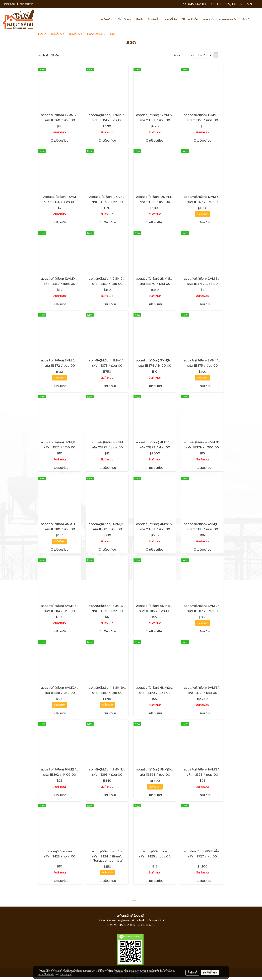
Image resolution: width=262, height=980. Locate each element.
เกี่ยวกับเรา (124, 19)
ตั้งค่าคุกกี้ (192, 972)
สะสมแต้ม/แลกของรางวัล (220, 19)
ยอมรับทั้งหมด (210, 972)
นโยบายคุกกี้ (66, 974)
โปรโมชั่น (154, 19)
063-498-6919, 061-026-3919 (231, 4)
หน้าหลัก (106, 19)
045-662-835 (198, 4)
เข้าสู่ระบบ (10, 4)
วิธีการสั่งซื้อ (190, 19)
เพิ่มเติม (246, 19)
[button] (257, 19)
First (128, 900)
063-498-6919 (146, 925)
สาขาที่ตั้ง (171, 19)
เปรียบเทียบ (61, 141)
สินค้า (140, 19)
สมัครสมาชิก (26, 4)
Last (134, 900)
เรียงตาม (180, 55)
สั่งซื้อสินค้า (203, 214)
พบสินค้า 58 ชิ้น (49, 56)
